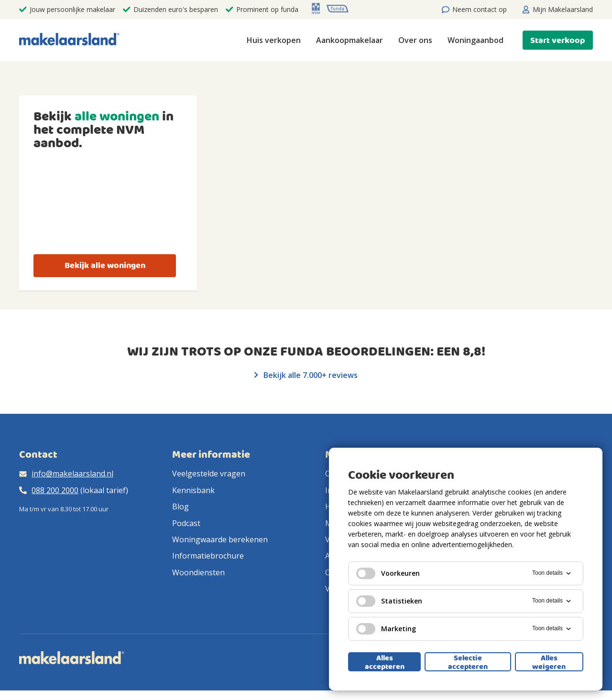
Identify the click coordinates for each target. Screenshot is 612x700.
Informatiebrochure (208, 556)
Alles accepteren (385, 662)
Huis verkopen (274, 40)
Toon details (552, 573)
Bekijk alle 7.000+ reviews (306, 375)
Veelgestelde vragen (209, 474)
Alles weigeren (549, 662)
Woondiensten (198, 572)
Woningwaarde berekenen (220, 539)
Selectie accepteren (468, 662)
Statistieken (389, 601)
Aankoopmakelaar (350, 40)
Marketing (386, 629)
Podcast (186, 523)
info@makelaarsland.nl (72, 474)
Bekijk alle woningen (105, 265)
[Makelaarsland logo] (69, 40)
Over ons (415, 40)
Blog (180, 506)
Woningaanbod (475, 40)
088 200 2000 (55, 490)
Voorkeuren (388, 573)
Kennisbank (193, 490)
